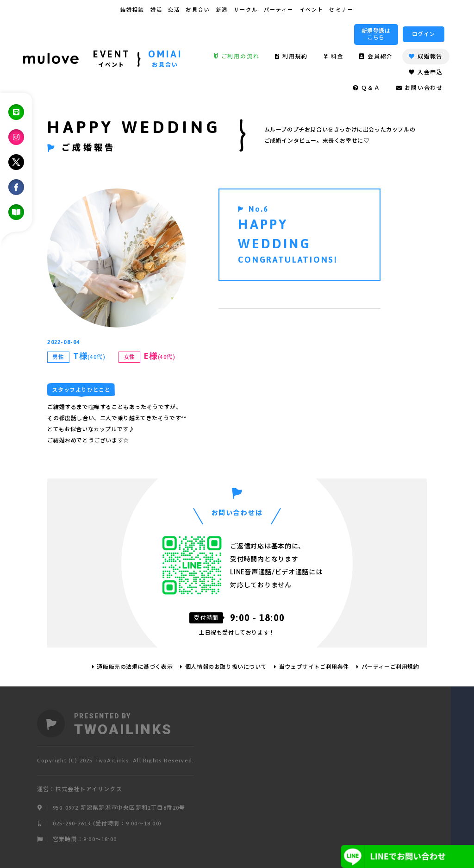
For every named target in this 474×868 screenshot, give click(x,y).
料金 (334, 57)
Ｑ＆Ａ (367, 88)
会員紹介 (376, 57)
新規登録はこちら (376, 34)
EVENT (112, 60)
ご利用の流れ (237, 57)
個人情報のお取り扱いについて (226, 667)
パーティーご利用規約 (390, 667)
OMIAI (165, 60)
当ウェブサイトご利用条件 (314, 667)
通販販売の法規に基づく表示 (135, 667)
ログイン (424, 34)
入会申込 (426, 72)
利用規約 (291, 57)
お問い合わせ (420, 88)
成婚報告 (426, 57)
